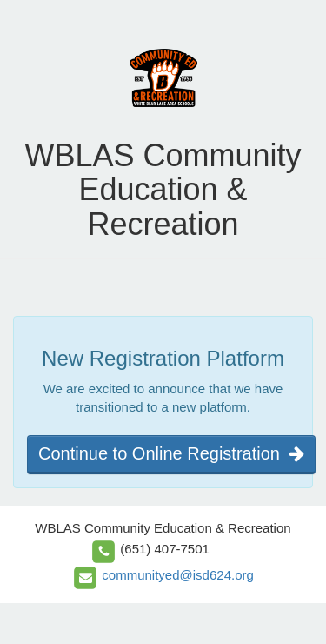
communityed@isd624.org (177, 575)
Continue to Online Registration (171, 453)
